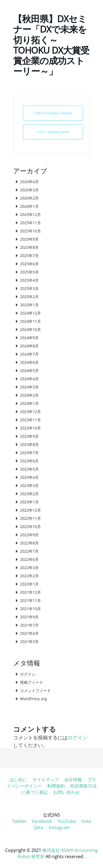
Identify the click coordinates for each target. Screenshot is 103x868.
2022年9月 (29, 535)
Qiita (38, 827)
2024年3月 (29, 387)
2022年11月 (30, 518)
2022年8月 (29, 543)
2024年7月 (29, 354)
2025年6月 (29, 264)
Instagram (59, 827)
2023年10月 (30, 428)
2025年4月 (29, 280)
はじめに (18, 780)
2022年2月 (29, 576)
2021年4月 (29, 633)
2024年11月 (30, 321)
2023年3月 (29, 485)
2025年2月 (29, 297)
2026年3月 (29, 190)
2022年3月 (29, 568)
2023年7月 (29, 453)
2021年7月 (29, 625)
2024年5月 (29, 370)
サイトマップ (46, 780)
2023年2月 (29, 494)
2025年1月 (29, 305)
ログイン (28, 674)
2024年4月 (29, 379)
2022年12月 (30, 510)
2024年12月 (30, 313)
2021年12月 (30, 592)
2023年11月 (30, 420)
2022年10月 (30, 527)
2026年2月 (29, 198)
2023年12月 (30, 412)
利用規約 (56, 786)
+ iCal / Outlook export (53, 132)
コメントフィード (35, 690)
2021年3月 (29, 641)
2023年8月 (29, 444)
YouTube (67, 821)
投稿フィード (32, 682)
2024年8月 (29, 346)
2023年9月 (29, 436)
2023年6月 (29, 461)
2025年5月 (29, 272)
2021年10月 (30, 609)
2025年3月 (29, 288)
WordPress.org (34, 699)
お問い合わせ (66, 792)
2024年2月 (29, 395)
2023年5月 (29, 469)
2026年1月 (29, 206)
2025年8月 (29, 247)
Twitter (19, 821)
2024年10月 (30, 329)
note (86, 821)
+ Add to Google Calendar (53, 113)
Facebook (42, 821)
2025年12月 (30, 214)
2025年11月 (30, 223)
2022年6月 (29, 559)
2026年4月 (29, 182)
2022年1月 (29, 584)
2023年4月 (29, 477)
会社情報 (73, 780)
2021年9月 (29, 617)
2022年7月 (29, 551)
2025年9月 (29, 239)
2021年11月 (30, 600)
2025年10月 (30, 231)
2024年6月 (29, 362)
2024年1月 (29, 403)
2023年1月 (29, 502)
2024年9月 (29, 338)
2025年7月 (29, 256)
